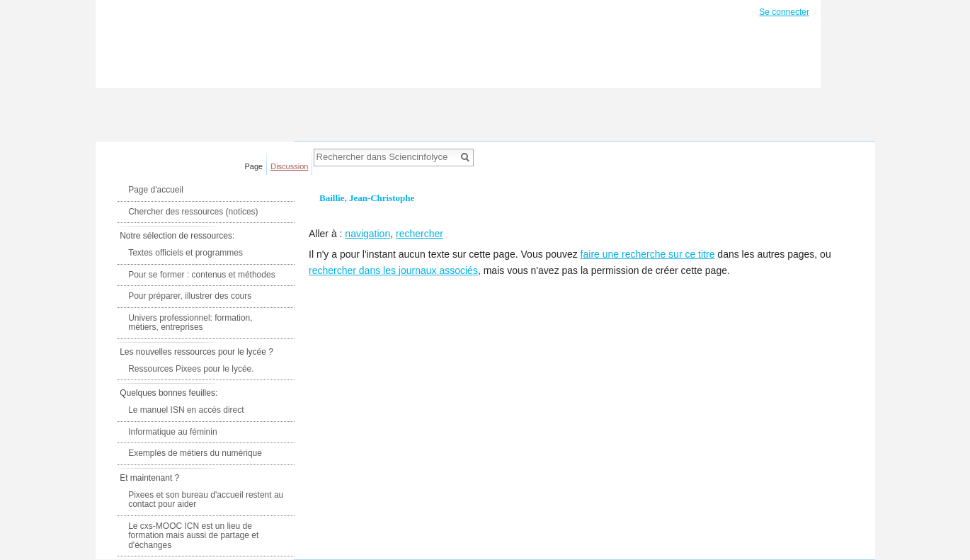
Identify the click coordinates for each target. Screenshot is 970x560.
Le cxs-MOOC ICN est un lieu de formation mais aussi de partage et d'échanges (193, 536)
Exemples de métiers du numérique (195, 453)
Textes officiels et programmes (186, 253)
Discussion (289, 166)
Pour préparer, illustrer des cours (190, 296)
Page (254, 166)
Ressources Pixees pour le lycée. (191, 369)
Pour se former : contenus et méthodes (201, 275)
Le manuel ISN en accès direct (186, 410)
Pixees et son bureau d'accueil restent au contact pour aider (206, 500)
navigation (367, 234)
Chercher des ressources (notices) (193, 212)
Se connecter (784, 12)
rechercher (420, 234)
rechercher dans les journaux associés (393, 270)
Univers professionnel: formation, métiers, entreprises (190, 323)
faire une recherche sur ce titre (648, 254)
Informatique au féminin (172, 432)
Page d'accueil (156, 190)
